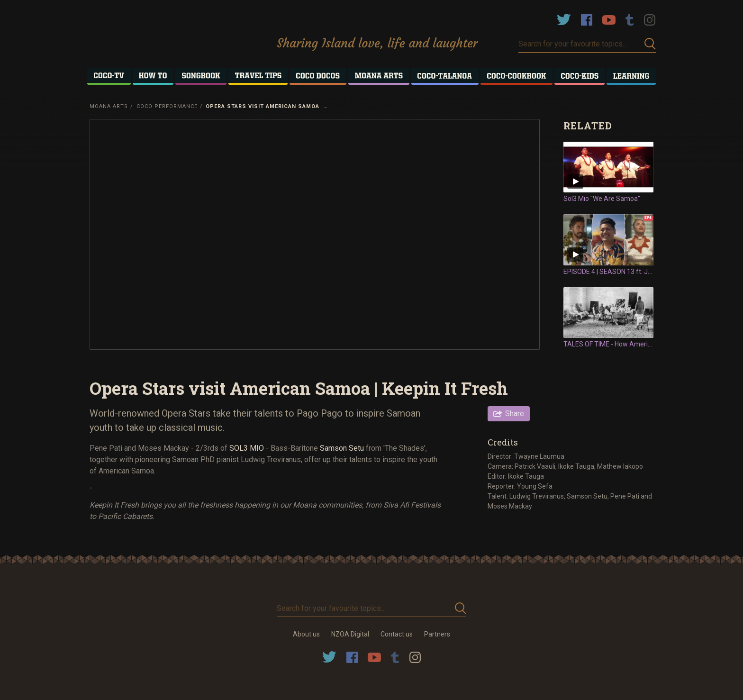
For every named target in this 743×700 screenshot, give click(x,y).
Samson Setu (342, 448)
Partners (437, 634)
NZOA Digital (350, 634)
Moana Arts (109, 106)
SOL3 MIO (247, 448)
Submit (650, 44)
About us (306, 634)
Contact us (397, 634)
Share (515, 414)
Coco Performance (167, 106)
